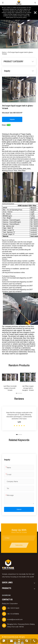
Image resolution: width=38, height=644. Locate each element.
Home (4, 52)
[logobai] (8, 565)
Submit (19, 509)
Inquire (12, 119)
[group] (10, 381)
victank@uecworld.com (15, 619)
